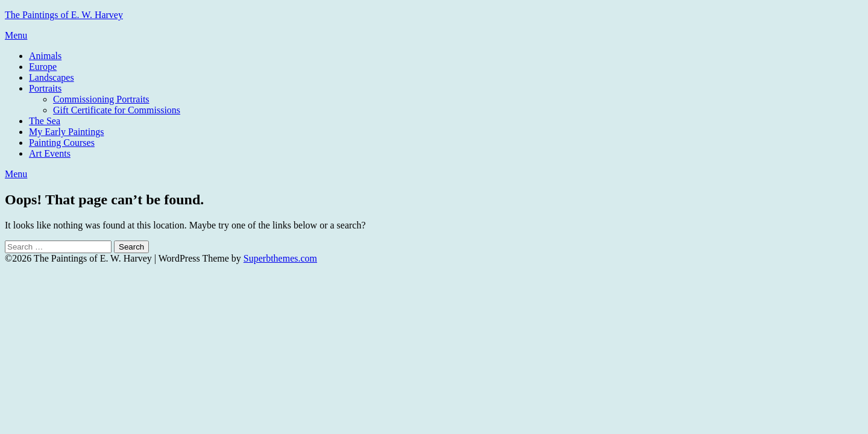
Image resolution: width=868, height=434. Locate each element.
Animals (45, 56)
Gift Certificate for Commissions (117, 110)
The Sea (45, 121)
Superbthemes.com (280, 258)
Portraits (45, 88)
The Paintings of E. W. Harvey (64, 15)
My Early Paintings (66, 132)
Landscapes (52, 77)
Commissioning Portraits (101, 99)
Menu (16, 35)
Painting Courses (62, 143)
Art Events (50, 153)
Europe (43, 67)
